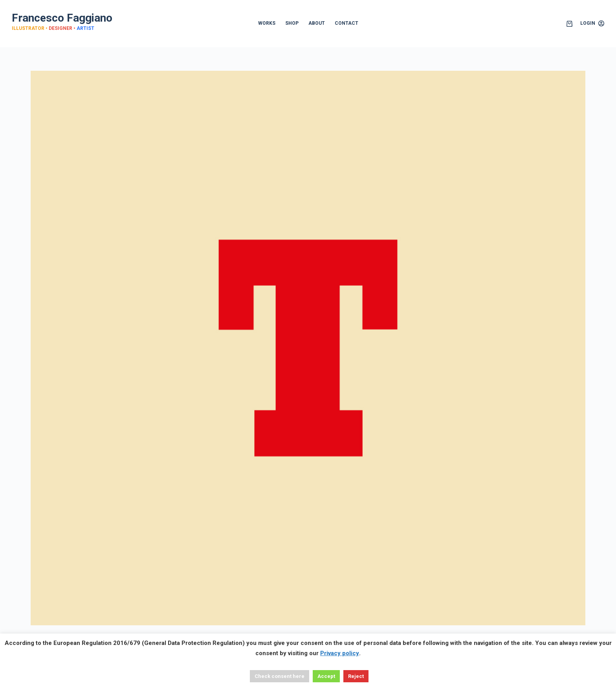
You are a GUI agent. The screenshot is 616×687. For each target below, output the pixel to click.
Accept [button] (326, 676)
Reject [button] (356, 676)
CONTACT (346, 23)
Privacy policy (340, 653)
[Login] (592, 24)
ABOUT (317, 23)
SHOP (292, 23)
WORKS (267, 23)
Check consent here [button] (280, 676)
